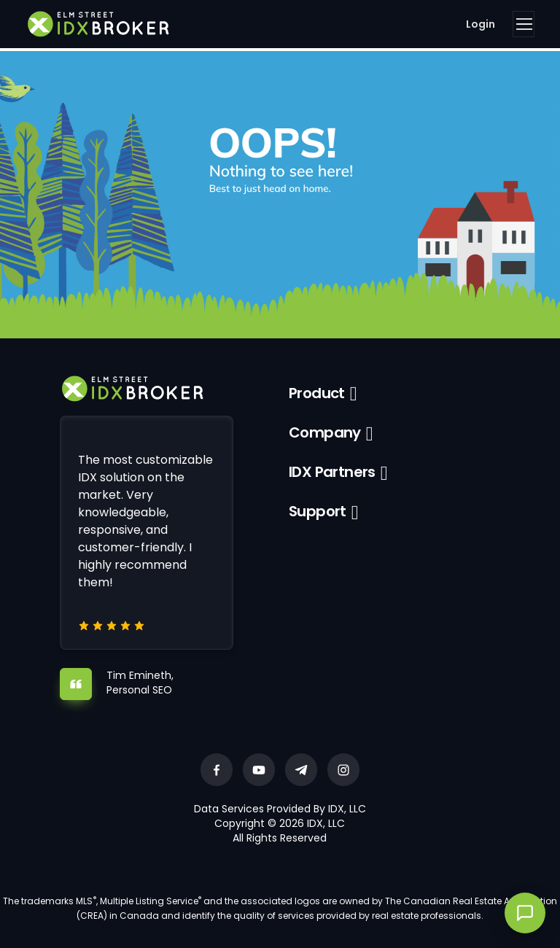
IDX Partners (332, 472)
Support (318, 511)
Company (325, 432)
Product (317, 393)
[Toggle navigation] (524, 24)
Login (481, 24)
